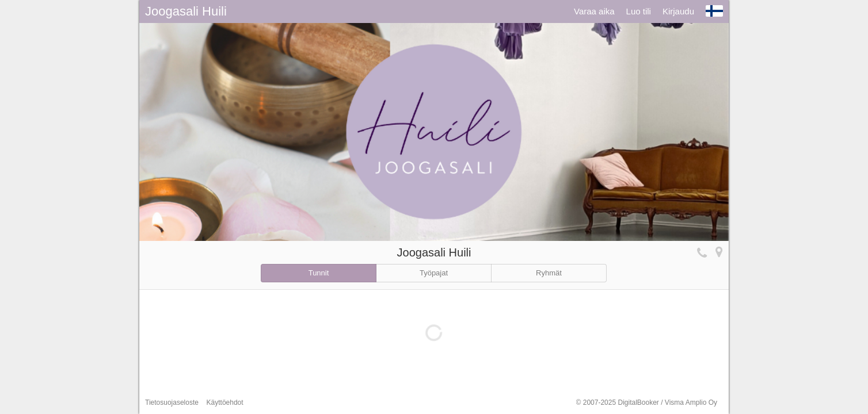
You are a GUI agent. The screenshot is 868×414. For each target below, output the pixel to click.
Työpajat (434, 273)
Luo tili (639, 11)
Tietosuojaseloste (172, 402)
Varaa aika (594, 11)
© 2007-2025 (647, 402)
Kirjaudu (678, 11)
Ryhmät (549, 273)
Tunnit (319, 273)
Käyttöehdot (225, 402)
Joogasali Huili (186, 11)
